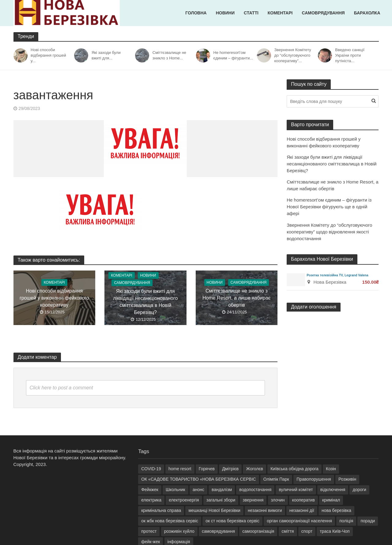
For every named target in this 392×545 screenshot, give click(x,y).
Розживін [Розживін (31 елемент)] (347, 479)
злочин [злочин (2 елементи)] (278, 500)
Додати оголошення (314, 307)
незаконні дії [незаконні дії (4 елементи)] (302, 510)
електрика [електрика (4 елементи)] (151, 500)
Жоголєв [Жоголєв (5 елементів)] (254, 469)
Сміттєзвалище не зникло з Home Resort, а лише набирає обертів (237, 298)
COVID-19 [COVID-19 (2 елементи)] (151, 469)
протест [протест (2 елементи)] (149, 531)
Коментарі (280, 13)
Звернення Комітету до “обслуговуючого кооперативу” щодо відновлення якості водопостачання (329, 232)
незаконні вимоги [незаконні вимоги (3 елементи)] (265, 510)
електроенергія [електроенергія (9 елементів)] (184, 500)
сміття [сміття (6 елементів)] (288, 531)
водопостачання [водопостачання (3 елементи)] (255, 490)
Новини (225, 13)
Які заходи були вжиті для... (106, 55)
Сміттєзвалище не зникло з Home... (169, 55)
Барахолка (367, 13)
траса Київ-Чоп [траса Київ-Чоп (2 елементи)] (335, 531)
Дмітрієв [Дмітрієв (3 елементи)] (230, 469)
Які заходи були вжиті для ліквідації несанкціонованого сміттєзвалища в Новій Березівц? (145, 302)
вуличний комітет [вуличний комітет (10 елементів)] (296, 490)
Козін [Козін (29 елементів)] (331, 469)
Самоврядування (323, 13)
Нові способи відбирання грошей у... (48, 55)
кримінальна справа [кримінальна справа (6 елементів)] (161, 510)
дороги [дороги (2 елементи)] (359, 490)
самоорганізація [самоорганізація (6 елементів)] (258, 531)
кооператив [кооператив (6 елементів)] (303, 500)
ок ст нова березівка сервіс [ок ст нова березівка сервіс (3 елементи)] (232, 521)
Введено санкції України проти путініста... (350, 55)
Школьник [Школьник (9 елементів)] (175, 490)
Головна (196, 13)
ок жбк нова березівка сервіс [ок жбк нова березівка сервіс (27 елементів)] (170, 521)
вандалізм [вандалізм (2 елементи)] (222, 490)
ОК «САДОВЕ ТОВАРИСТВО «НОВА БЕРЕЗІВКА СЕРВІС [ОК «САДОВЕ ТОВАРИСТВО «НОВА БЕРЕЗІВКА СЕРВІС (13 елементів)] (199, 479)
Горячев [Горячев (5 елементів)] (207, 469)
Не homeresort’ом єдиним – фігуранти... (233, 55)
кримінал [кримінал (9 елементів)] (331, 500)
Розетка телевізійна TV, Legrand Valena (337, 275)
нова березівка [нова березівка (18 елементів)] (336, 510)
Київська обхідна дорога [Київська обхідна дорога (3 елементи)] (294, 469)
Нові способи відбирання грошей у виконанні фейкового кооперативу (54, 298)
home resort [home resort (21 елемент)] (180, 469)
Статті (251, 13)
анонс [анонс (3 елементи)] (198, 490)
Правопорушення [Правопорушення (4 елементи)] (314, 479)
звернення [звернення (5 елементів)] (253, 500)
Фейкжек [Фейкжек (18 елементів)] (150, 490)
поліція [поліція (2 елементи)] (346, 521)
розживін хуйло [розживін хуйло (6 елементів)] (179, 531)
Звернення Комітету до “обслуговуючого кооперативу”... (292, 55)
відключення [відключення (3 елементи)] (333, 490)
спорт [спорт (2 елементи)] (307, 531)
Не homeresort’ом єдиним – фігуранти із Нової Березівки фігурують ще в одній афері (329, 207)
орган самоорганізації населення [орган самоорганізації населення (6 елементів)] (299, 521)
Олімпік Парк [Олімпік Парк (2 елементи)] (276, 479)
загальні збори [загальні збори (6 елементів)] (221, 500)
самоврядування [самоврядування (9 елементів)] (218, 531)
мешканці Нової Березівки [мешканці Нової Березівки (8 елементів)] (214, 510)
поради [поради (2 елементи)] (368, 521)
